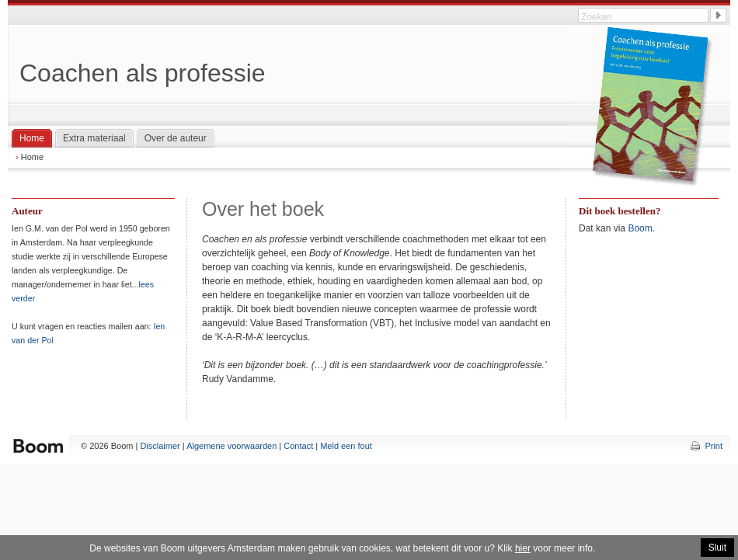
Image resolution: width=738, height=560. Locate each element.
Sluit (717, 548)
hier (523, 548)
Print (714, 446)
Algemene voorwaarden (231, 446)
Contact (298, 446)
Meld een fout (346, 446)
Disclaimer (160, 446)
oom (643, 228)
